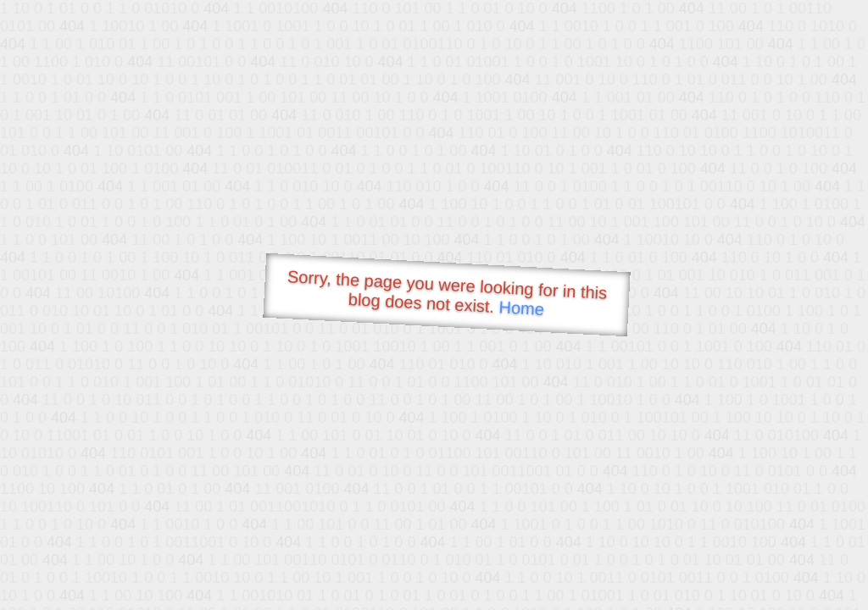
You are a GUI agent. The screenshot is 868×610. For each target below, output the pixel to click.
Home (521, 308)
